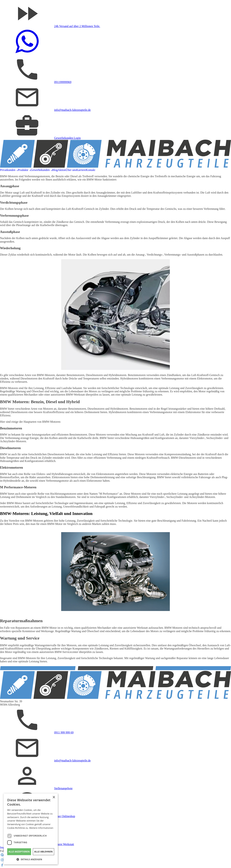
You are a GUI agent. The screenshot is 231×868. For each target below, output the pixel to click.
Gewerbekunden (40, 170)
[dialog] (31, 829)
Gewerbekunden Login (67, 138)
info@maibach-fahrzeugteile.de (72, 110)
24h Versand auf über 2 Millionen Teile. (77, 26)
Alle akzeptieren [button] (19, 852)
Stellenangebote (63, 788)
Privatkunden (8, 170)
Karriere (81, 170)
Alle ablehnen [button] (43, 852)
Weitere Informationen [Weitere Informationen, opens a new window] (41, 828)
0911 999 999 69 (64, 732)
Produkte (23, 170)
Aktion (62, 170)
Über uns (71, 170)
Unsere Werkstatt (64, 844)
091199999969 (63, 82)
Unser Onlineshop (65, 816)
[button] (31, 859)
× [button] (54, 797)
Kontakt (91, 170)
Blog (55, 170)
